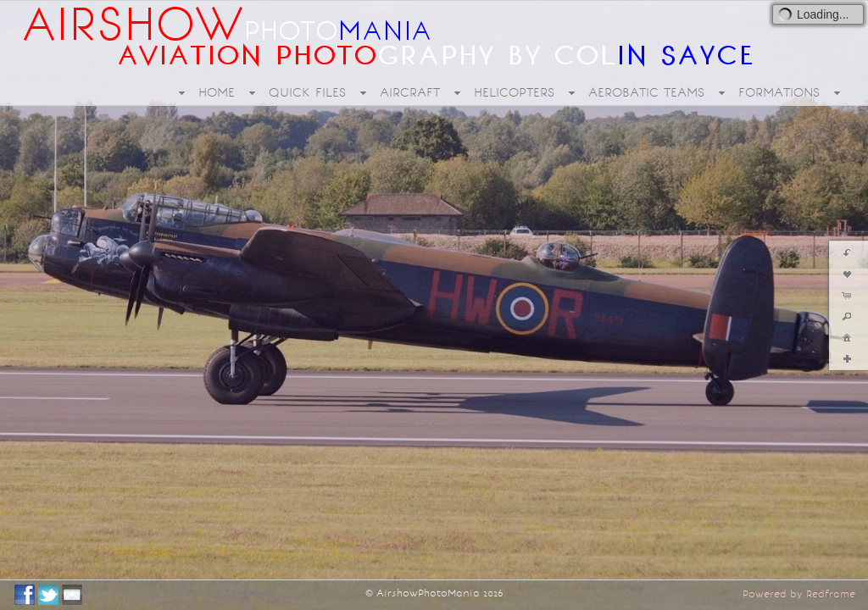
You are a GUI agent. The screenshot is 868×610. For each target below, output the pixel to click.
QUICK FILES (307, 92)
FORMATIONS (779, 92)
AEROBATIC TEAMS (646, 92)
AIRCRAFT (410, 92)
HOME (217, 92)
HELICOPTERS (514, 92)
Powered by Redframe (799, 594)
